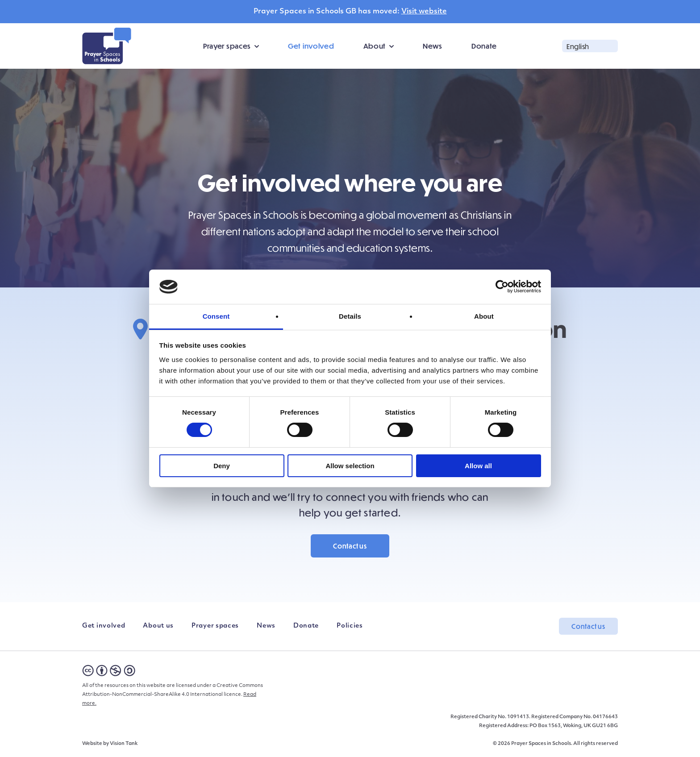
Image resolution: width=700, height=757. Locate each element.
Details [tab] (350, 316)
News (433, 46)
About (375, 46)
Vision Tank (124, 744)
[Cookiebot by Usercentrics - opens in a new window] (502, 287)
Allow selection (350, 466)
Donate (484, 46)
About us (158, 626)
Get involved (311, 46)
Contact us (350, 546)
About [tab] (484, 316)
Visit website (424, 12)
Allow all (478, 466)
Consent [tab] (216, 316)
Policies (350, 626)
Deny (222, 466)
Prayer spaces (227, 46)
